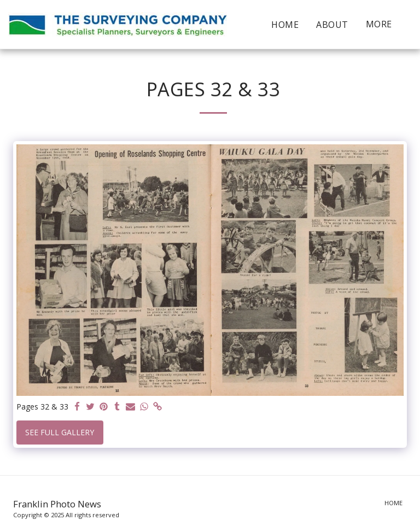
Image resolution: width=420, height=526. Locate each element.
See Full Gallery (60, 432)
